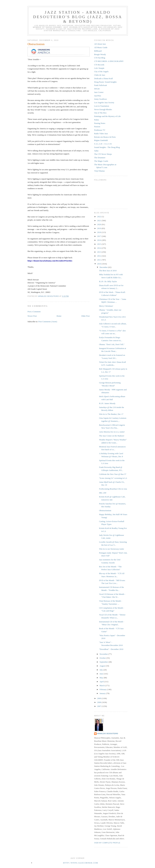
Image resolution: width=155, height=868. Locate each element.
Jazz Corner (99, 92)
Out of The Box (100, 113)
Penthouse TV (100, 130)
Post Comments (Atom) (48, 322)
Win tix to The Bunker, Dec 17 (111, 414)
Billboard (98, 51)
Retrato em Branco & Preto (105, 137)
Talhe (96, 151)
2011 (99, 260)
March (102, 685)
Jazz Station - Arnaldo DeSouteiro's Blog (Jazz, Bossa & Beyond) (78, 17)
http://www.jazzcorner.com (81, 863)
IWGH (97, 89)
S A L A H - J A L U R (103, 144)
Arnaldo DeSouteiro (108, 734)
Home (59, 316)
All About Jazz (100, 44)
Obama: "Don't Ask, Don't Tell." (112, 344)
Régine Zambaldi (101, 140)
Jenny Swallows (101, 99)
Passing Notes (100, 123)
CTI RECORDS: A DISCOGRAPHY (109, 61)
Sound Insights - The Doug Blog (107, 147)
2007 (99, 706)
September (104, 662)
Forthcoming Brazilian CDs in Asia (113, 489)
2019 (99, 228)
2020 (99, 224)
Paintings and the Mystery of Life (107, 116)
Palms (97, 120)
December (104, 267)
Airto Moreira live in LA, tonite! (112, 432)
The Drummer (100, 158)
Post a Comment (34, 312)
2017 (99, 236)
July (101, 670)
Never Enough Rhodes (103, 109)
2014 (99, 248)
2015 (99, 244)
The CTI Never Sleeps (103, 154)
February (103, 689)
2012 (99, 256)
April (102, 682)
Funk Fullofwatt (101, 85)
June (102, 674)
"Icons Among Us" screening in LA (113, 478)
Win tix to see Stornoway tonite (111, 549)
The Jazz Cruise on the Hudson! (112, 436)
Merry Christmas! (106, 306)
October (103, 658)
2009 (99, 698)
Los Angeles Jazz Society (104, 102)
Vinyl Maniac (100, 171)
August (103, 666)
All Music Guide (101, 47)
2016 (99, 240)
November (104, 654)
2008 (99, 702)
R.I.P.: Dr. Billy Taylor (108, 281)
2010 (99, 264)
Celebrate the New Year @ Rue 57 (113, 474)
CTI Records (99, 65)
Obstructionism (105, 510)
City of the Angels (101, 71)
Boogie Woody (100, 54)
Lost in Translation (102, 106)
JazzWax (98, 96)
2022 (99, 217)
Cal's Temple (99, 68)
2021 (99, 220)
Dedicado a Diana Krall (103, 78)
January (103, 693)
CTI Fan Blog (100, 58)
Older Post (85, 316)
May (102, 678)
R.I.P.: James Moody (107, 403)
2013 (99, 252)
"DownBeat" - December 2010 (111, 649)
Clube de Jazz (100, 75)
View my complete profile (107, 843)
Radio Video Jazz (101, 133)
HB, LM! (103, 493)
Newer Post (32, 316)
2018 (99, 232)
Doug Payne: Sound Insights (105, 82)
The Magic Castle (101, 161)
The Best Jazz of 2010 (108, 271)
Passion (97, 127)
